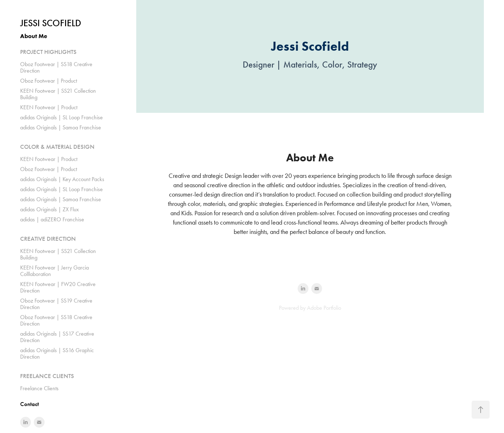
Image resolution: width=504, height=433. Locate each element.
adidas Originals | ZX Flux (49, 209)
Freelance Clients (39, 388)
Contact (29, 404)
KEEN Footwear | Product (49, 107)
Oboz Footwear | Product (49, 81)
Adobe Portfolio (324, 308)
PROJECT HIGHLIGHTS (48, 52)
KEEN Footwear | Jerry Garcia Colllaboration (54, 271)
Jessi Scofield (51, 23)
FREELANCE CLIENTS (47, 376)
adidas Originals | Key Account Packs (62, 179)
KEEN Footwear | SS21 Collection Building (58, 94)
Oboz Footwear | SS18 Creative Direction (56, 67)
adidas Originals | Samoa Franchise (61, 127)
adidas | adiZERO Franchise (52, 219)
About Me (34, 36)
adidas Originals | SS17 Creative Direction (57, 337)
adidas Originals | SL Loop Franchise (61, 117)
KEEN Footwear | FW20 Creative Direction (58, 287)
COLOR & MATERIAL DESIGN (57, 147)
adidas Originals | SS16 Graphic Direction (57, 353)
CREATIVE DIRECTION (48, 239)
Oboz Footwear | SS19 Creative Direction (56, 304)
